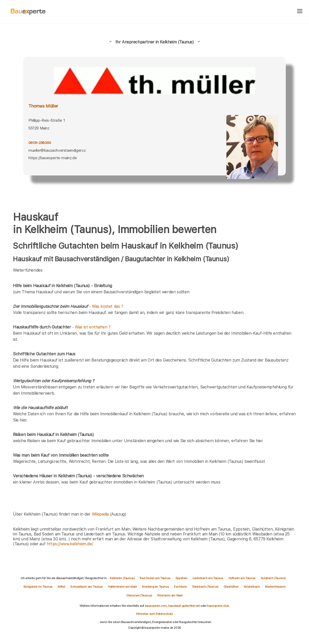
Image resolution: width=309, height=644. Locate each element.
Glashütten (231, 587)
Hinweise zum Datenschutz (154, 614)
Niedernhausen (275, 587)
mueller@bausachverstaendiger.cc (57, 150)
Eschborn (180, 587)
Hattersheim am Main (122, 587)
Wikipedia (101, 514)
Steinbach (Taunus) (205, 587)
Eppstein (181, 578)
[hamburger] (300, 12)
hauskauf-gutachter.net (184, 606)
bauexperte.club (218, 606)
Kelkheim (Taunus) (122, 578)
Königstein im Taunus (38, 587)
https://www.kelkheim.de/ (70, 544)
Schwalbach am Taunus (86, 587)
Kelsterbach (252, 587)
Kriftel (61, 587)
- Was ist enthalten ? (62, 327)
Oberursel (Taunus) (139, 595)
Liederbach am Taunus (208, 578)
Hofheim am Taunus (242, 578)
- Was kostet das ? (68, 306)
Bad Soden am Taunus (155, 578)
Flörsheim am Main (170, 595)
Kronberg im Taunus (155, 587)
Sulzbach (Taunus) (273, 578)
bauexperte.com (156, 606)
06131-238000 (40, 143)
